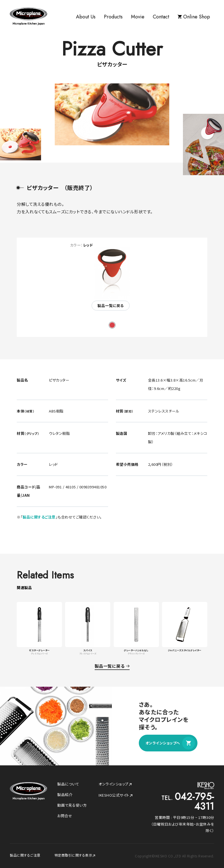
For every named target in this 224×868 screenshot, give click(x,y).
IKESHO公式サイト (116, 795)
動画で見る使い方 (72, 805)
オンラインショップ (115, 784)
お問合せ (65, 816)
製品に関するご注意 (39, 517)
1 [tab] (112, 325)
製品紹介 (65, 795)
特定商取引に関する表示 (75, 855)
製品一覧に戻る (111, 306)
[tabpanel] (112, 278)
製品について (68, 784)
